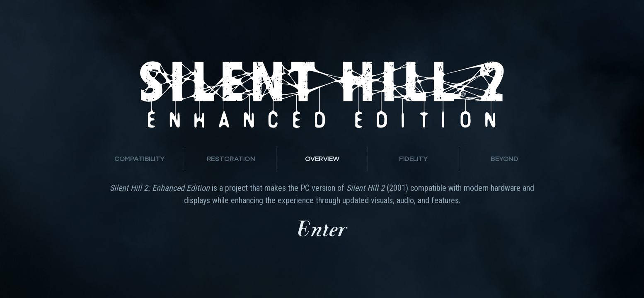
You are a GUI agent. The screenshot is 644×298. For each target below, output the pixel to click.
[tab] (140, 159)
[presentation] (139, 159)
